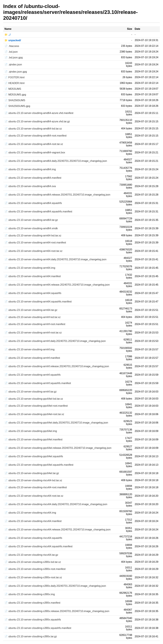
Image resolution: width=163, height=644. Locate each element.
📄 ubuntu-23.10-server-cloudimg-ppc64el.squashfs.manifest (39, 465)
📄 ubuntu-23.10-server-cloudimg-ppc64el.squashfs (34, 456)
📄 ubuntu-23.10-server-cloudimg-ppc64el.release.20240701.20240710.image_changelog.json (58, 448)
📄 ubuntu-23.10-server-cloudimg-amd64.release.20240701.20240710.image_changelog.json (57, 195)
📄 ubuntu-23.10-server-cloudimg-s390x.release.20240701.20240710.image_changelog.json (57, 611)
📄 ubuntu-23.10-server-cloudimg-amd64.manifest (33, 178)
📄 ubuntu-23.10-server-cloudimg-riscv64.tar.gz (31, 555)
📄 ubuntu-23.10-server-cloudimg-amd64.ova (30, 186)
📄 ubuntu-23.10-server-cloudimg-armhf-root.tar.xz (33, 333)
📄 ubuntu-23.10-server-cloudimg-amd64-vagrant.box (35, 152)
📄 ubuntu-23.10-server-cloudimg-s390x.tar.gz (31, 636)
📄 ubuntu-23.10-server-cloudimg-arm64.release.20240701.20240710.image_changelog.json (57, 285)
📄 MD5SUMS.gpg (15, 95)
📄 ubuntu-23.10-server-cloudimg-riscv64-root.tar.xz (34, 496)
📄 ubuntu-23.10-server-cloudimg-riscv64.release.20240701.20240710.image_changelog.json (58, 530)
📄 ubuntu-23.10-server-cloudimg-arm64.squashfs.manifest (38, 302)
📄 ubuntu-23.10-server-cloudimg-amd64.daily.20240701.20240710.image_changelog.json (56, 161)
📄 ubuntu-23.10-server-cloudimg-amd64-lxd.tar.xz (33, 129)
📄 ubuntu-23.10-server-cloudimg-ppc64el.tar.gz (32, 473)
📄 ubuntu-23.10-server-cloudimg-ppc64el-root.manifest (36, 406)
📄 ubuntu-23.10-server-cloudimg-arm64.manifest (33, 276)
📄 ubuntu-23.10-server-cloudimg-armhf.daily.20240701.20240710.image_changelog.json (55, 341)
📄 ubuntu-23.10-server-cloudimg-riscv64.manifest (33, 521)
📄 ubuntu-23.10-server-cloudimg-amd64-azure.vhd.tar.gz (37, 121)
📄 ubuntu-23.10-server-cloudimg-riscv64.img (30, 513)
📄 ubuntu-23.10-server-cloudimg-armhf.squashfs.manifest (38, 383)
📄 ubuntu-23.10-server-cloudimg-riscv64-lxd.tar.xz (33, 480)
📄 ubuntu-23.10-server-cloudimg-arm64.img (30, 268)
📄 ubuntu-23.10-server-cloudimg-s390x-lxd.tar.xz (33, 562)
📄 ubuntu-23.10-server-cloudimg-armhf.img (29, 349)
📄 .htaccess (12, 46)
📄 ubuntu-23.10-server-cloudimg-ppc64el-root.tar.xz (34, 414)
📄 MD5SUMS (13, 89)
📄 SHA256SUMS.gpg (17, 106)
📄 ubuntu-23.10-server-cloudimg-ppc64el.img (31, 431)
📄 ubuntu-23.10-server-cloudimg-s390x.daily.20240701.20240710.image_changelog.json (55, 586)
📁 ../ (7, 35)
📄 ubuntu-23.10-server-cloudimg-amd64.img (30, 169)
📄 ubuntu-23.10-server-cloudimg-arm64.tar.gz (31, 310)
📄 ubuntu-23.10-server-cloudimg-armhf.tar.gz (31, 392)
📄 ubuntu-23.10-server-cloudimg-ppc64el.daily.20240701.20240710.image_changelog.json (56, 423)
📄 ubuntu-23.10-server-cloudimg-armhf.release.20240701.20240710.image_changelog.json (57, 366)
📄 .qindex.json (13, 65)
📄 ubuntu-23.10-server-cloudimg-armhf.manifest (32, 358)
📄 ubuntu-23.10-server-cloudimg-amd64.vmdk (31, 228)
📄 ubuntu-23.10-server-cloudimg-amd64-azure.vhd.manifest (39, 113)
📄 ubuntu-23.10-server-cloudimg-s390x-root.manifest (35, 569)
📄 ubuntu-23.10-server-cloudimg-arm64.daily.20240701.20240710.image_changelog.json (55, 259)
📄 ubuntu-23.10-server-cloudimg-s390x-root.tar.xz (33, 577)
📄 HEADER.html (14, 83)
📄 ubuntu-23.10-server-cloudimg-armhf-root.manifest (35, 324)
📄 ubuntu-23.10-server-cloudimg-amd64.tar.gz (31, 220)
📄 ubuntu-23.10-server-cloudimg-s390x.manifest (32, 603)
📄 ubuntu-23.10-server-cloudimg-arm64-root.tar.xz (33, 251)
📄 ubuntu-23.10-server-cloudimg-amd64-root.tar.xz (34, 144)
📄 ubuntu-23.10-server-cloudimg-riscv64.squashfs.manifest (38, 546)
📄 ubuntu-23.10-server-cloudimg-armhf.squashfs (33, 375)
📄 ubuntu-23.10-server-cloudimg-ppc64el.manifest (33, 439)
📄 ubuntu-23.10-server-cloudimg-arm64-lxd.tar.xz (33, 236)
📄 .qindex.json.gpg (16, 72)
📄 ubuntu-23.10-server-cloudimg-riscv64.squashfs (33, 538)
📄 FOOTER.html (14, 77)
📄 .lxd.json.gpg (14, 58)
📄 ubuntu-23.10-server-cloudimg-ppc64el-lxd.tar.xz (34, 399)
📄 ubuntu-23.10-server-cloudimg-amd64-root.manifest (35, 136)
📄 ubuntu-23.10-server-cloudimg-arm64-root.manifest (35, 243)
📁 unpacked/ (13, 40)
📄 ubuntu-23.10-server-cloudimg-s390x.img (30, 594)
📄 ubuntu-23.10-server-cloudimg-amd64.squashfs (33, 203)
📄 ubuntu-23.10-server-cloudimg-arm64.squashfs (33, 293)
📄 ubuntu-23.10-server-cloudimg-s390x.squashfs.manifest (38, 628)
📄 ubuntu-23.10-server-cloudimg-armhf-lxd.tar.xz (33, 317)
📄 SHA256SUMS (15, 100)
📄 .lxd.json (11, 52)
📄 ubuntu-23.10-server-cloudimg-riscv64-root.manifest (36, 487)
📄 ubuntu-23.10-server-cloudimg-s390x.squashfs (33, 620)
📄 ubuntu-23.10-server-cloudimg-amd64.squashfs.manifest (38, 212)
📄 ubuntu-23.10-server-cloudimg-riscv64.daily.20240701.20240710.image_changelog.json (56, 504)
